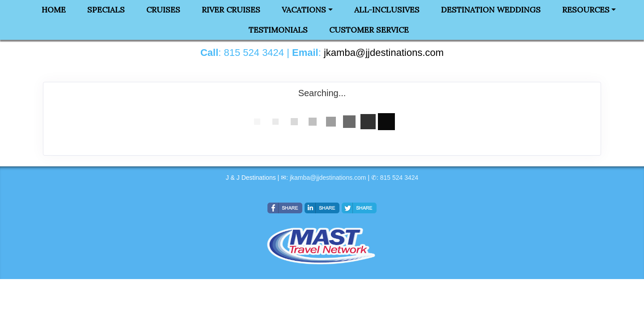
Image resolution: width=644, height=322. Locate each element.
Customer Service (369, 30)
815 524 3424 (399, 178)
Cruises (163, 10)
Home (54, 10)
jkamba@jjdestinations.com (328, 178)
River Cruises (231, 10)
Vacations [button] (304, 10)
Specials (106, 10)
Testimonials (278, 30)
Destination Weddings (491, 10)
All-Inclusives (387, 10)
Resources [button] (586, 10)
